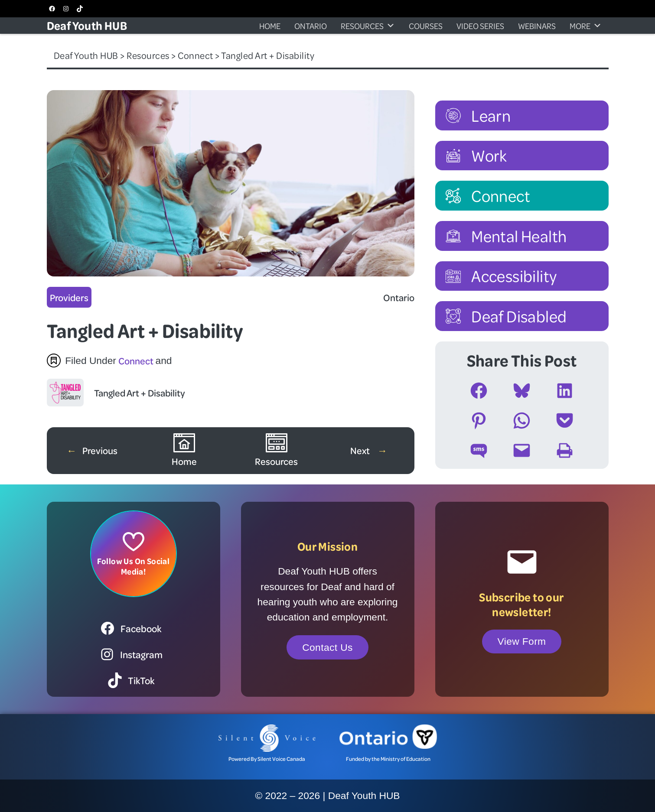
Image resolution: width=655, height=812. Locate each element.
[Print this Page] (565, 450)
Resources (368, 26)
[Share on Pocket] (565, 421)
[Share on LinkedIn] (565, 391)
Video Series (480, 26)
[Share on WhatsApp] (522, 421)
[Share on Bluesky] (522, 391)
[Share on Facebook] (479, 391)
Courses (426, 26)
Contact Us (327, 647)
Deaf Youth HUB (87, 25)
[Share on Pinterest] (479, 421)
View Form (522, 641)
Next (361, 450)
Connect (136, 361)
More (586, 26)
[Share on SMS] (479, 450)
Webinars (537, 26)
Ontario (311, 26)
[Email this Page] (522, 450)
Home (270, 26)
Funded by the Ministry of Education (388, 759)
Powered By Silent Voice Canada (267, 759)
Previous (100, 450)
